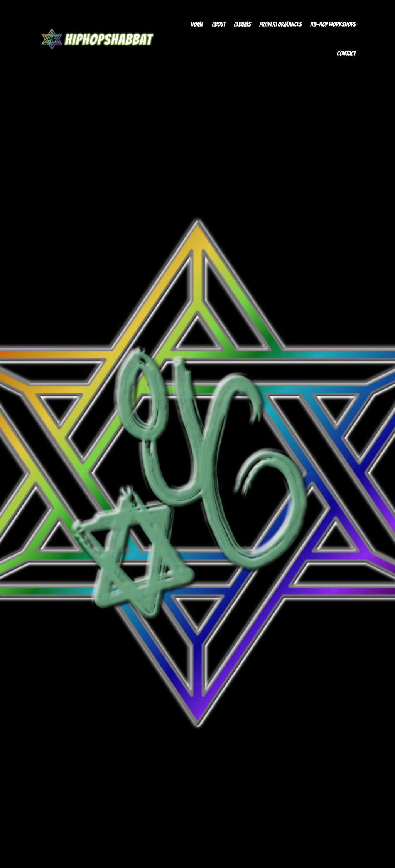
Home (197, 24)
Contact (346, 54)
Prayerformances (280, 24)
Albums (242, 24)
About (219, 24)
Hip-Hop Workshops (333, 24)
